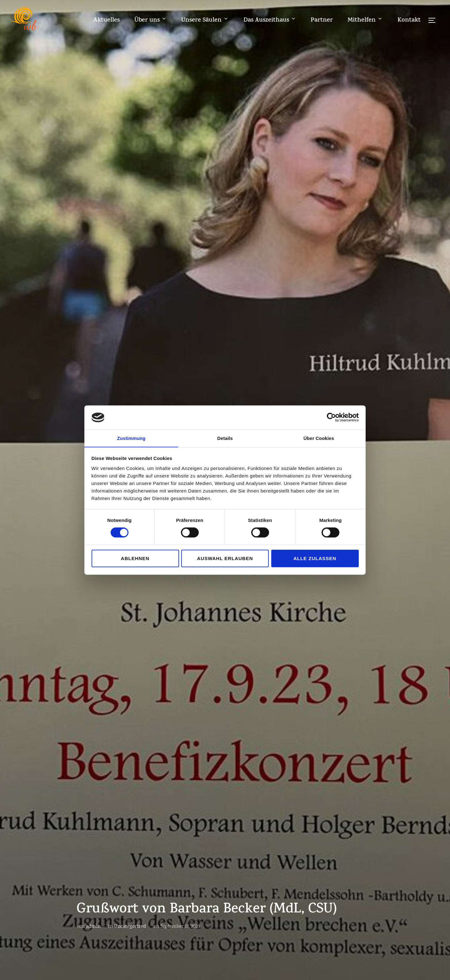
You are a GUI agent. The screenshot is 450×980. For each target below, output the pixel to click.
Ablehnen (135, 558)
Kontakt (409, 20)
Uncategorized (130, 927)
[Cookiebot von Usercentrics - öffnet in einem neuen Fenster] (331, 417)
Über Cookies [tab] (319, 438)
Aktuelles (106, 20)
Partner (322, 20)
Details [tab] (225, 438)
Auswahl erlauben (225, 558)
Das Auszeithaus (270, 20)
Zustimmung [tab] (131, 438)
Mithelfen (365, 20)
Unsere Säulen (205, 20)
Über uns (150, 20)
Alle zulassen (315, 558)
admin (93, 927)
